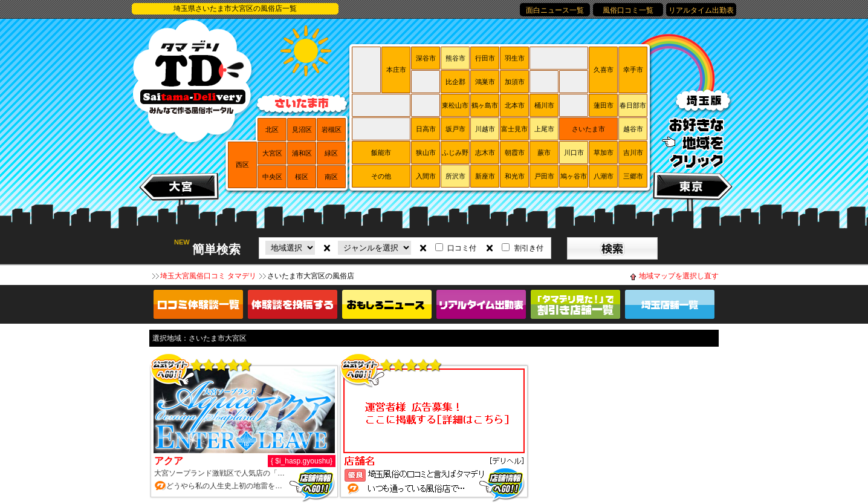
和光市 (515, 176)
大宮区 (272, 153)
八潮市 (604, 176)
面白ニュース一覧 (555, 10)
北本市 (515, 105)
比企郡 (455, 82)
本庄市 (396, 70)
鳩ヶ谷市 (574, 176)
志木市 (485, 152)
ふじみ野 (455, 152)
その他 (381, 176)
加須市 (515, 82)
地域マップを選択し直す (679, 276)
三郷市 (633, 176)
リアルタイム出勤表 (701, 10)
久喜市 (604, 70)
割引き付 (529, 248)
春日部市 (633, 105)
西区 (242, 165)
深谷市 (426, 58)
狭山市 (426, 152)
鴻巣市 (485, 82)
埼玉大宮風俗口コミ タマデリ (208, 276)
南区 (331, 177)
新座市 (485, 176)
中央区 (272, 177)
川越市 (485, 129)
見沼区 (302, 129)
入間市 (426, 176)
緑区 (331, 153)
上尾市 (544, 129)
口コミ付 (462, 248)
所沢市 (455, 176)
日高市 (426, 129)
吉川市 (633, 152)
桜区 (302, 177)
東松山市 (455, 105)
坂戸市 (455, 129)
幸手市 (633, 70)
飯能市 (381, 152)
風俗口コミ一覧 (628, 10)
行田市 (485, 58)
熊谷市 (455, 58)
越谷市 (633, 129)
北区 (272, 129)
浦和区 (302, 153)
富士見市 (514, 129)
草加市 (604, 152)
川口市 (574, 152)
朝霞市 (515, 152)
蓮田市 (604, 105)
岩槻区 (332, 129)
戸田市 (544, 176)
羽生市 (515, 58)
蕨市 (544, 152)
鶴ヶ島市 (485, 105)
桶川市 (544, 105)
